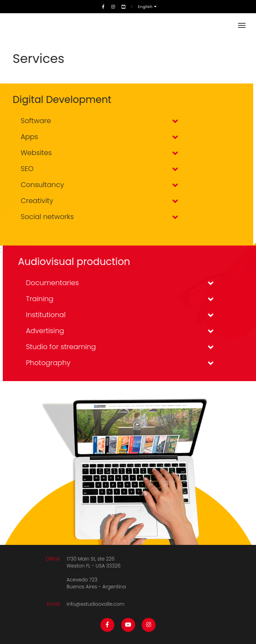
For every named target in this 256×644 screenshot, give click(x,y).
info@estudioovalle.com (96, 604)
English (146, 7)
